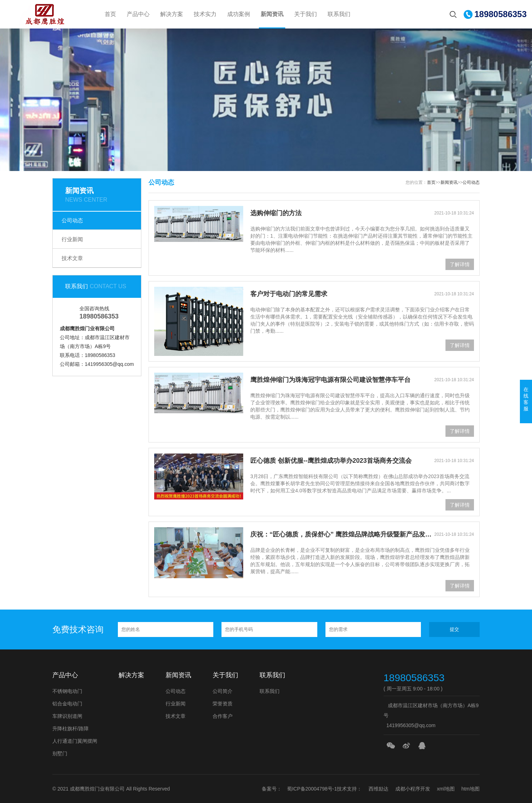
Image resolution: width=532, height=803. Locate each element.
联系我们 (339, 14)
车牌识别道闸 (67, 716)
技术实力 (205, 14)
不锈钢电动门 (67, 691)
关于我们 (306, 14)
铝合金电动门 (67, 704)
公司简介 (223, 691)
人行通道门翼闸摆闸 (75, 741)
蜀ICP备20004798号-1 (312, 789)
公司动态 (72, 220)
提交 (454, 629)
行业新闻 (72, 239)
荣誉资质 (223, 704)
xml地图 (446, 789)
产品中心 (138, 14)
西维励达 (379, 789)
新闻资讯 (272, 14)
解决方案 (172, 14)
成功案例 (239, 14)
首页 (110, 14)
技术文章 (72, 258)
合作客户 (223, 716)
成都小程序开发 (413, 789)
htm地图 (471, 789)
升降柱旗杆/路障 (71, 729)
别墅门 (60, 753)
